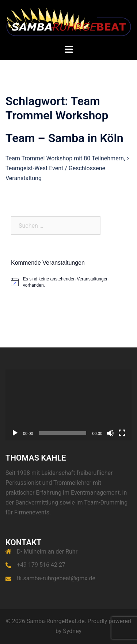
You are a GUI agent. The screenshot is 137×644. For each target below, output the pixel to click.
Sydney (72, 631)
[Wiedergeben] (15, 433)
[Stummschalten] (110, 433)
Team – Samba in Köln (64, 138)
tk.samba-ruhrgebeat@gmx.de (56, 578)
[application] (68, 405)
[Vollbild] (122, 433)
